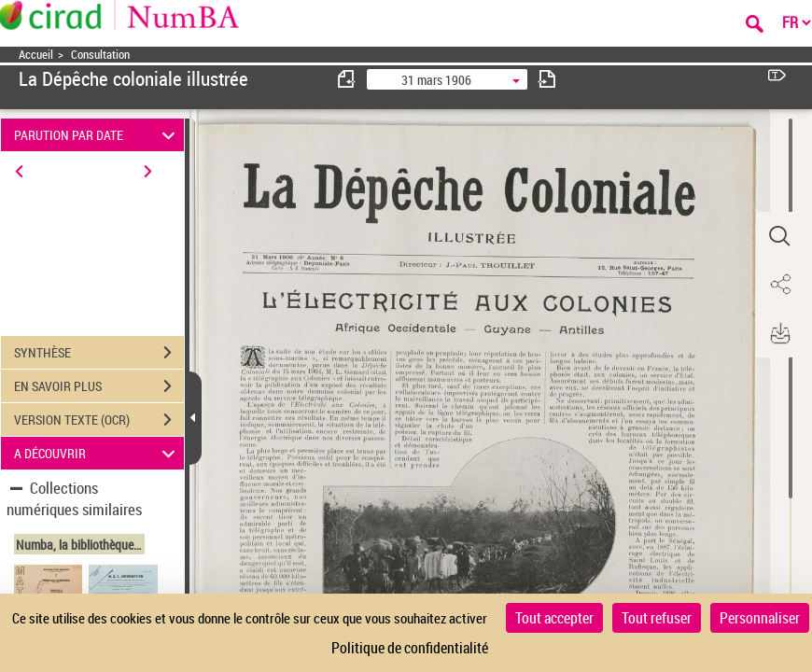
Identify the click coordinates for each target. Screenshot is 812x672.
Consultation (100, 55)
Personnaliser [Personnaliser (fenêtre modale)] (760, 618)
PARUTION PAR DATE (97, 135)
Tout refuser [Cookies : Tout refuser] (657, 618)
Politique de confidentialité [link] (410, 648)
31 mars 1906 (436, 80)
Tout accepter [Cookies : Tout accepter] (554, 618)
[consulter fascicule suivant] (547, 79)
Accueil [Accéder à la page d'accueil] (36, 55)
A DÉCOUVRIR (97, 453)
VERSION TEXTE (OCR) (99, 420)
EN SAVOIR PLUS (99, 386)
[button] (779, 236)
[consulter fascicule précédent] (347, 79)
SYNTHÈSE (99, 353)
